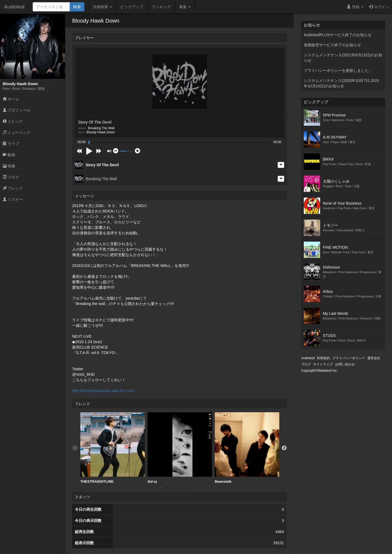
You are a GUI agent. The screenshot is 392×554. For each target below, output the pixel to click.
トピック (13, 121)
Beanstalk (247, 448)
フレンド (13, 188)
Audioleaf (14, 7)
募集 (185, 7)
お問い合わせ (345, 364)
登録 (355, 7)
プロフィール (17, 110)
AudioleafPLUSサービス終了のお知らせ (338, 35)
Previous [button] (75, 448)
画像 (9, 166)
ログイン (379, 7)
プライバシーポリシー (349, 358)
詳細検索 (102, 7)
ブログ (11, 177)
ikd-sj (180, 448)
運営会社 (374, 358)
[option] (113, 448)
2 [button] (176, 488)
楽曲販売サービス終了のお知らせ (332, 45)
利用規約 (323, 358)
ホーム (11, 99)
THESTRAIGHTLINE (113, 448)
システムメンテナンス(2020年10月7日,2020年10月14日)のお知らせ (341, 83)
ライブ (11, 144)
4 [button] (192, 488)
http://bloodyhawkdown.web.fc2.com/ (103, 391)
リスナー (13, 199)
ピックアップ (132, 7)
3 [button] (184, 488)
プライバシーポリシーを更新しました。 (338, 70)
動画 (9, 155)
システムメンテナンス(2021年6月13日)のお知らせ (343, 58)
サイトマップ (323, 364)
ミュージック (17, 133)
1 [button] (167, 488)
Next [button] (284, 448)
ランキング (161, 7)
